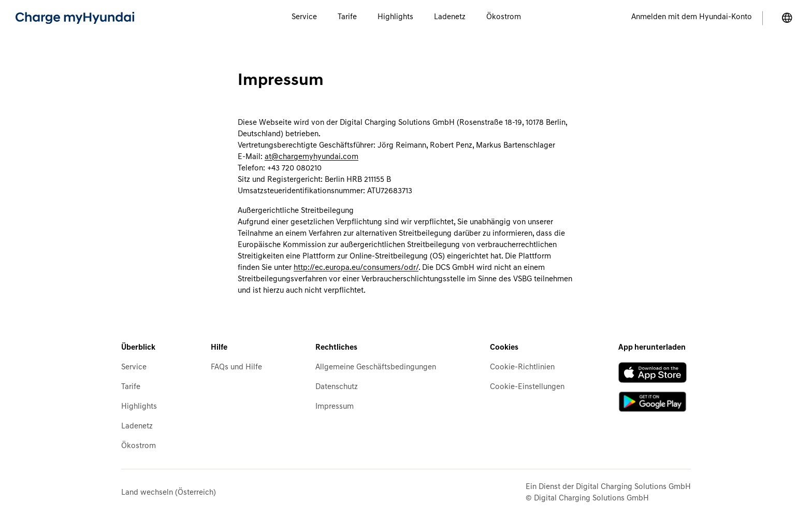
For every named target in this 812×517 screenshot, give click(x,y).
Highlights (139, 407)
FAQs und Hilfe (236, 368)
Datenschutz (337, 387)
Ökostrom (139, 446)
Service (134, 368)
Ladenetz (137, 427)
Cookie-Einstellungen (527, 387)
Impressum (335, 407)
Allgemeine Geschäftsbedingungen (376, 368)
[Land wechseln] (787, 18)
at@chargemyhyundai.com (311, 157)
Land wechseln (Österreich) (169, 493)
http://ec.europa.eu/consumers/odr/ (356, 268)
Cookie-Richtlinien (522, 368)
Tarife (131, 387)
